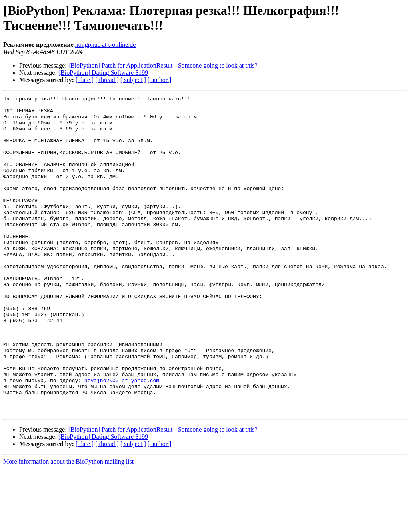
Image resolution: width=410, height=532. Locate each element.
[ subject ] (133, 80)
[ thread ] (107, 80)
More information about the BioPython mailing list (68, 525)
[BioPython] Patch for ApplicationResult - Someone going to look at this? (163, 65)
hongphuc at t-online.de (106, 45)
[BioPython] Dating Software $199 (103, 73)
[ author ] (160, 80)
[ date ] (85, 80)
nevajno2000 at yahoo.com (122, 438)
